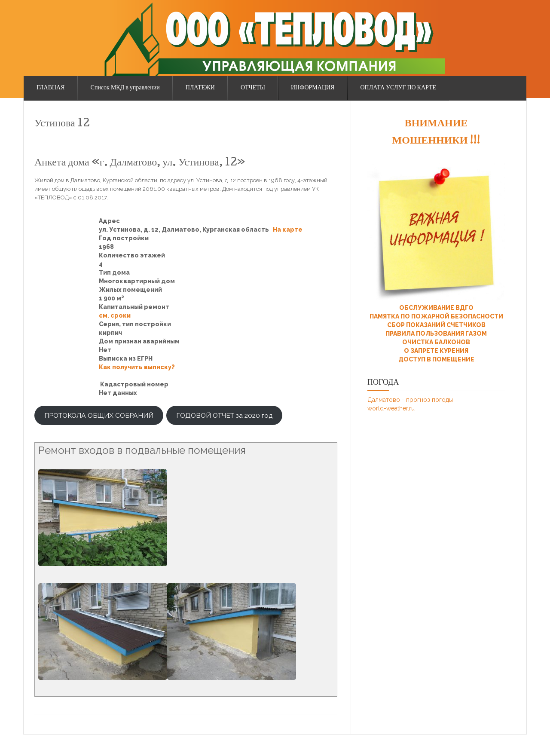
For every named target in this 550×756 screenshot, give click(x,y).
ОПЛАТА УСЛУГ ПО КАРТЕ (398, 88)
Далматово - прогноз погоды (410, 400)
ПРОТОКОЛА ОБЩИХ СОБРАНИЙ (99, 415)
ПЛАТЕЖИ (200, 88)
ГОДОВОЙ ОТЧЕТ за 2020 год (224, 415)
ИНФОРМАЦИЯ (313, 88)
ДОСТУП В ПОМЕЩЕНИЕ (436, 359)
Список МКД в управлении (125, 88)
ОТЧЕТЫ (253, 88)
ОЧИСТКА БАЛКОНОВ (436, 342)
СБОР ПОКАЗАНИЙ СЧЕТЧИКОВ (436, 325)
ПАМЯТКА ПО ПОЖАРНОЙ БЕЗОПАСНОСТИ (436, 316)
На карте (288, 230)
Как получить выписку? (137, 367)
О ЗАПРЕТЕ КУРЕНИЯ (436, 351)
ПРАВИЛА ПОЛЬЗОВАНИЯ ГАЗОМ (436, 334)
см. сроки (115, 315)
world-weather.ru (391, 408)
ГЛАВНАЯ (51, 88)
